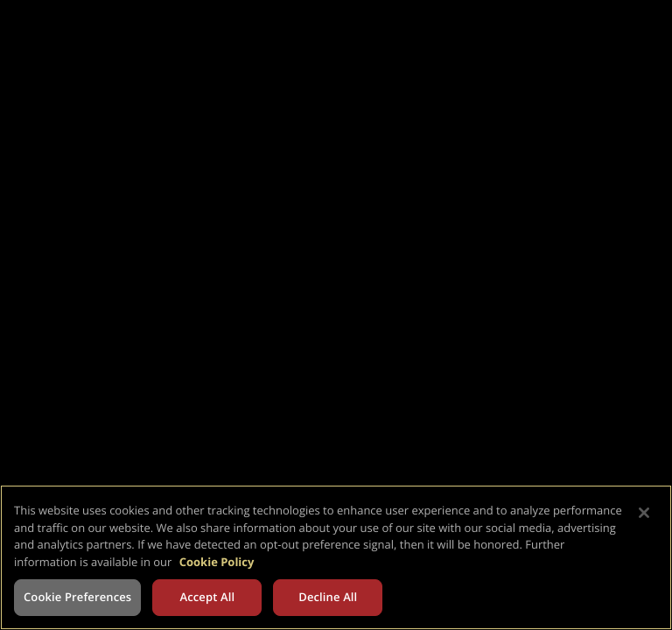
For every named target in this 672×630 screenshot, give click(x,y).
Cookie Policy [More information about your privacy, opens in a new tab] (217, 562)
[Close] (644, 513)
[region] (336, 557)
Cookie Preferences (77, 597)
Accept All (207, 597)
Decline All (328, 597)
